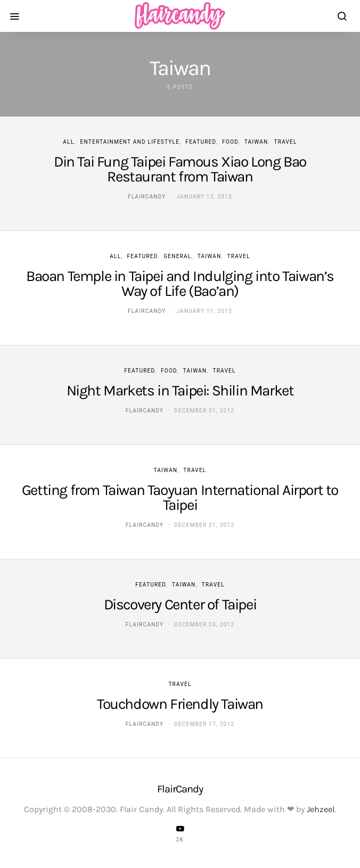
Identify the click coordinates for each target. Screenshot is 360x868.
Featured (201, 142)
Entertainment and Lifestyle (130, 142)
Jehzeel (321, 809)
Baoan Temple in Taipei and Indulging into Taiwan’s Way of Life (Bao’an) (180, 283)
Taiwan (256, 142)
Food (230, 142)
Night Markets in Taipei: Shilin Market (180, 390)
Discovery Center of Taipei (180, 604)
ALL (68, 142)
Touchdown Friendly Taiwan (180, 704)
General (177, 256)
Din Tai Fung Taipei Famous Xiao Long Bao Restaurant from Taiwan (180, 169)
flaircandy (147, 197)
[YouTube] (180, 833)
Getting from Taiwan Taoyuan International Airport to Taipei (180, 497)
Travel (286, 142)
